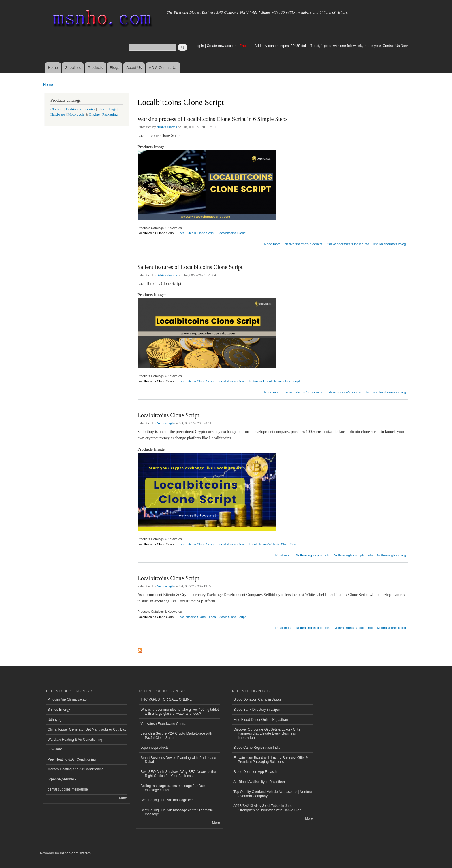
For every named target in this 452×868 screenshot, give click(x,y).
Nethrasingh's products (313, 555)
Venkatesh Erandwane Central (164, 724)
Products (95, 68)
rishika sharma (167, 127)
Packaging (110, 114)
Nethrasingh (165, 423)
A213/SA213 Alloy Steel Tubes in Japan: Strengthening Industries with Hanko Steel (268, 808)
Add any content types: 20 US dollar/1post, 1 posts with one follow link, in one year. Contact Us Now (331, 46)
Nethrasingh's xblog (392, 555)
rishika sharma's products (304, 244)
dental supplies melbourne (68, 789)
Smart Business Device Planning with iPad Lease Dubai (178, 760)
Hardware (58, 114)
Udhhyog (54, 720)
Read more (273, 243)
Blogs (115, 68)
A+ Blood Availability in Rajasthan (259, 782)
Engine (95, 114)
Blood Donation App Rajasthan (257, 772)
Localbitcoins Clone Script (156, 233)
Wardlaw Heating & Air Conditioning (75, 740)
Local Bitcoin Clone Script (196, 233)
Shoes (102, 109)
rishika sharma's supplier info (348, 244)
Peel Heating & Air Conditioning (72, 759)
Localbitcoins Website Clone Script (274, 544)
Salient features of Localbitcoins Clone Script (190, 267)
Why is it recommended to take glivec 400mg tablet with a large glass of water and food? (180, 712)
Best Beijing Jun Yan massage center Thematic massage (177, 812)
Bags (113, 109)
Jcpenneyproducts (155, 748)
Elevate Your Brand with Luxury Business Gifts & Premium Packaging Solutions (271, 760)
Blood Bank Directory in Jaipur (257, 710)
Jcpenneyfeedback (62, 779)
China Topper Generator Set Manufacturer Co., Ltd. (87, 729)
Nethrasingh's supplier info (353, 555)
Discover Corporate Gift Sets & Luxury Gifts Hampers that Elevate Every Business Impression (267, 734)
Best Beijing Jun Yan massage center (169, 800)
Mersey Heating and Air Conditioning (76, 769)
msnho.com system (75, 853)
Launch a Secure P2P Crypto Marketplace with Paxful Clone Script (176, 735)
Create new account (223, 46)
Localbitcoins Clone (232, 233)
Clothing (57, 109)
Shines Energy (59, 710)
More (123, 798)
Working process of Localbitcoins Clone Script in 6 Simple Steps (213, 119)
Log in (199, 46)
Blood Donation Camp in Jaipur (257, 699)
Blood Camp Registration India (257, 748)
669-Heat (55, 749)
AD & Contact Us (163, 68)
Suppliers (73, 68)
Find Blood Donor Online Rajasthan (261, 720)
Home (53, 68)
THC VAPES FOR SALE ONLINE (166, 699)
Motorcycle (76, 114)
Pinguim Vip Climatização (67, 699)
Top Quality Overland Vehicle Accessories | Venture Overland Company (273, 794)
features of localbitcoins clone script (274, 381)
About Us (134, 68)
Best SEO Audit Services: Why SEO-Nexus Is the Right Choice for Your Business (178, 774)
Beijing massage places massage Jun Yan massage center (173, 788)
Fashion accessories (81, 109)
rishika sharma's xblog (390, 244)
